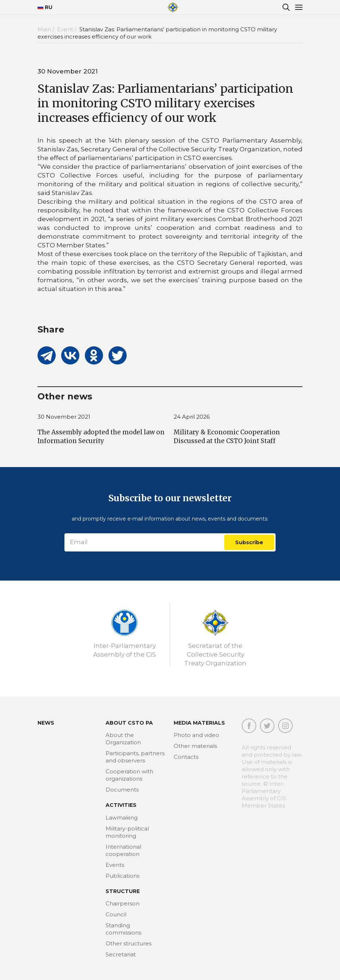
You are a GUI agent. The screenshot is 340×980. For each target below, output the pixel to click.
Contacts (186, 757)
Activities (121, 805)
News (46, 723)
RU (45, 7)
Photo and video (196, 735)
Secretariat (121, 954)
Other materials (195, 746)
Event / (68, 29)
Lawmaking (122, 818)
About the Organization (123, 739)
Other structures (129, 943)
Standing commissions (123, 929)
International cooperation (123, 850)
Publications (122, 876)
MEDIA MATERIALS (199, 723)
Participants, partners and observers (135, 757)
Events (115, 865)
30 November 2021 (64, 417)
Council (116, 914)
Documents (122, 790)
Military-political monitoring (127, 832)
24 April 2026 (192, 417)
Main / (47, 29)
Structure (123, 891)
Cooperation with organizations (129, 775)
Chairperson (122, 903)
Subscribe (249, 542)
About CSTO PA (129, 723)
